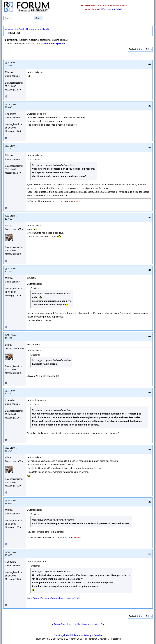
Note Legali (60, 635)
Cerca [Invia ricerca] (38, 18)
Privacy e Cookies (93, 635)
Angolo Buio (60, 624)
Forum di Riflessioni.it (18, 29)
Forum (34, 29)
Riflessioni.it (107, 9)
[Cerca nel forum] (18, 18)
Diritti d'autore (75, 635)
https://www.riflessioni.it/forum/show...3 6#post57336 (54, 598)
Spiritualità (44, 29)
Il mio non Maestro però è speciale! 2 (85, 624)
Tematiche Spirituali (55, 43)
